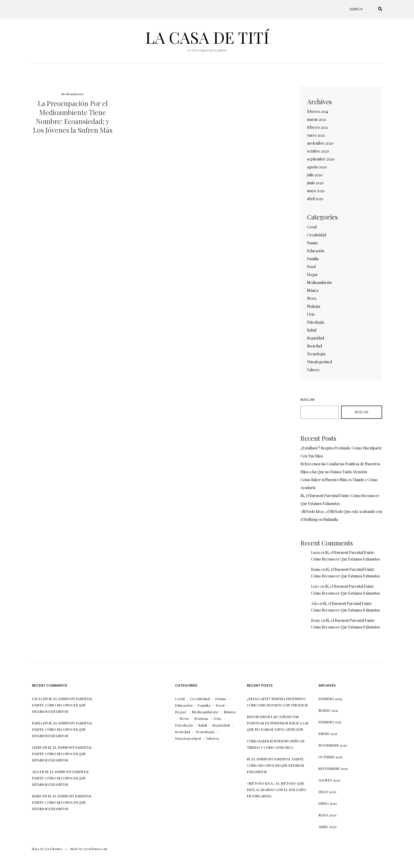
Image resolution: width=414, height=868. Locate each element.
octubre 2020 (318, 151)
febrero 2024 (318, 111)
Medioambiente (73, 94)
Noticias (314, 306)
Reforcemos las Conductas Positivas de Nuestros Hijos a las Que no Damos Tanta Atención (278, 723)
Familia (313, 259)
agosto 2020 (317, 167)
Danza (312, 243)
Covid (312, 227)
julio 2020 (315, 175)
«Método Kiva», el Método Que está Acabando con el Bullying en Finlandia (276, 790)
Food (311, 267)
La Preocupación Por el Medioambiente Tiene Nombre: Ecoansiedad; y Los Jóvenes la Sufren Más (73, 117)
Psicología (316, 322)
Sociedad (314, 346)
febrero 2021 (317, 127)
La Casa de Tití (207, 37)
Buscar (308, 400)
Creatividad (317, 235)
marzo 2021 (317, 119)
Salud (312, 330)
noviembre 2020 (320, 143)
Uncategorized (319, 362)
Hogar (312, 275)
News (312, 298)
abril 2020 (315, 199)
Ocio (311, 314)
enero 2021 (316, 135)
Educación (316, 251)
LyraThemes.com (95, 849)
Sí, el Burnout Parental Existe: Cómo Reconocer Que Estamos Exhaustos (62, 705)
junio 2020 (315, 183)
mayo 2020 (316, 191)
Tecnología (316, 354)
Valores (313, 370)
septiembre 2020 (321, 159)
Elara (36, 849)
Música (313, 290)
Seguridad (316, 338)
